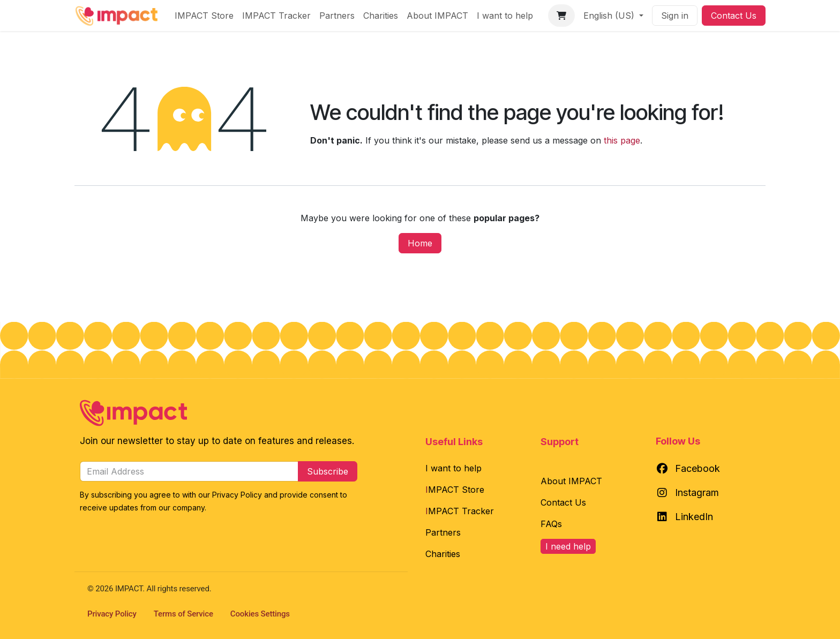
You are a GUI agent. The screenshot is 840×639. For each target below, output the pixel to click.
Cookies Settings (260, 614)
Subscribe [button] (328, 471)
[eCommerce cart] (561, 16)
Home (420, 243)
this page (622, 140)
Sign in (675, 16)
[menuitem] (204, 16)
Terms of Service (183, 614)
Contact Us (734, 16)
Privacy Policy (112, 614)
